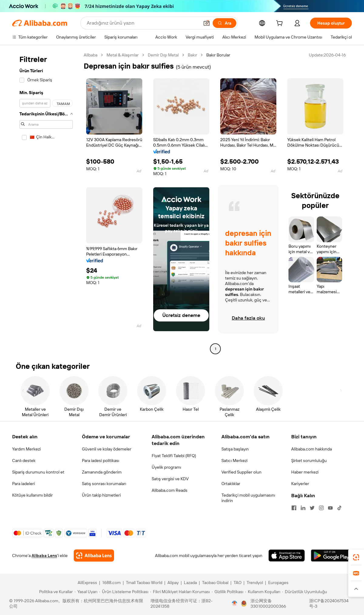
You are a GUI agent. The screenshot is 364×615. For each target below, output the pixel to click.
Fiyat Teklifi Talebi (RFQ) (174, 456)
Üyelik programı (166, 467)
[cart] (281, 24)
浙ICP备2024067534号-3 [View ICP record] (329, 603)
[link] (356, 557)
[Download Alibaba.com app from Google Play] (331, 556)
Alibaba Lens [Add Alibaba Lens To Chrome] (44, 556)
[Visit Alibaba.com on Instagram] (321, 508)
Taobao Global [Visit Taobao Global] (215, 583)
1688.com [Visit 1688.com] (111, 583)
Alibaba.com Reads (170, 490)
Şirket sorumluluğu (309, 460)
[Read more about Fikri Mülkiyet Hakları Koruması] (180, 592)
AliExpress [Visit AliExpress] (87, 583)
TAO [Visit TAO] (238, 583)
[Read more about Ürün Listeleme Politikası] (124, 592)
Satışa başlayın (235, 449)
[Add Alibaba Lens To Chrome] (94, 556)
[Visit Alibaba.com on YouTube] (330, 508)
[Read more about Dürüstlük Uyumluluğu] (305, 592)
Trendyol (255, 583)
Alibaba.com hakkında (312, 449)
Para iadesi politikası (101, 460)
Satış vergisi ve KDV (170, 479)
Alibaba (91, 55)
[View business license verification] (234, 603)
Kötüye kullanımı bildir (32, 495)
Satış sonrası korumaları (104, 484)
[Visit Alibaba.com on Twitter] (312, 508)
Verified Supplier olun (241, 472)
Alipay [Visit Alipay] (173, 583)
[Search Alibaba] (142, 23)
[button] (207, 23)
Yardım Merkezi (26, 449)
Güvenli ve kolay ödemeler (107, 449)
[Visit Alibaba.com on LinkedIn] (303, 508)
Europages (278, 583)
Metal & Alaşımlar (123, 55)
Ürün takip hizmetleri (101, 495)
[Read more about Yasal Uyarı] (86, 592)
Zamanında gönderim (102, 472)
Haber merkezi (305, 472)
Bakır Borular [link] (218, 55)
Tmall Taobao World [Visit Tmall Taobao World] (144, 583)
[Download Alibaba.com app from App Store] (287, 556)
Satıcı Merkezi (234, 460)
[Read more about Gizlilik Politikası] (227, 592)
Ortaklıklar (231, 484)
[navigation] (46, 203)
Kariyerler (300, 484)
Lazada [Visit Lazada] (190, 583)
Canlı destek (24, 460)
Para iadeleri (24, 484)
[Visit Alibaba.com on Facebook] (294, 508)
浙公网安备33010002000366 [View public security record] (268, 603)
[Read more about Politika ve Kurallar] (55, 592)
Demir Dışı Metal (163, 55)
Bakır (192, 55)
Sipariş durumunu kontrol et (38, 472)
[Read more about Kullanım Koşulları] (263, 592)
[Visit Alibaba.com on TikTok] (339, 508)
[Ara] (224, 23)
